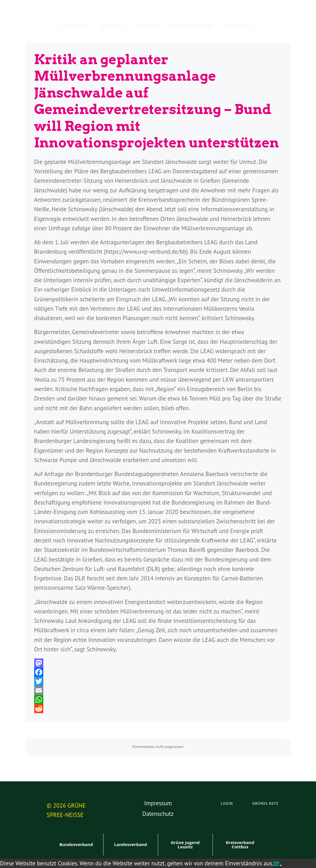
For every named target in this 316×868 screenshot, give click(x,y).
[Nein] (281, 865)
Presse (149, 27)
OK (277, 864)
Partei (114, 27)
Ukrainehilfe (191, 27)
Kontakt (240, 27)
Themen (75, 27)
